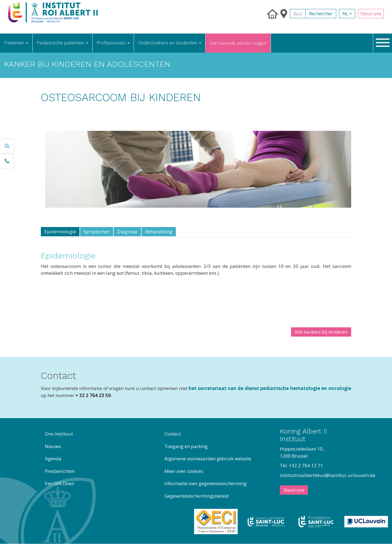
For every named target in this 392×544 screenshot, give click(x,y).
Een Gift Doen (59, 483)
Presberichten (60, 471)
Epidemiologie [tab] (60, 232)
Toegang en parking (186, 446)
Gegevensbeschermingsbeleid (197, 496)
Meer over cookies (184, 471)
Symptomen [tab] (97, 232)
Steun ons (371, 13)
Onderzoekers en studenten (170, 43)
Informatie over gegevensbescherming (206, 483)
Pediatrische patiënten (62, 43)
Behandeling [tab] (159, 232)
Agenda (53, 459)
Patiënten (16, 43)
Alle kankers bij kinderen (321, 332)
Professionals (113, 43)
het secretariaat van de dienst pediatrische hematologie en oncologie (270, 388)
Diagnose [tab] (127, 232)
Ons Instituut (59, 434)
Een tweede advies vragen (238, 43)
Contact (173, 434)
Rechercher (321, 13)
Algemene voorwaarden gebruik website (208, 459)
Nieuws (53, 446)
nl (347, 13)
